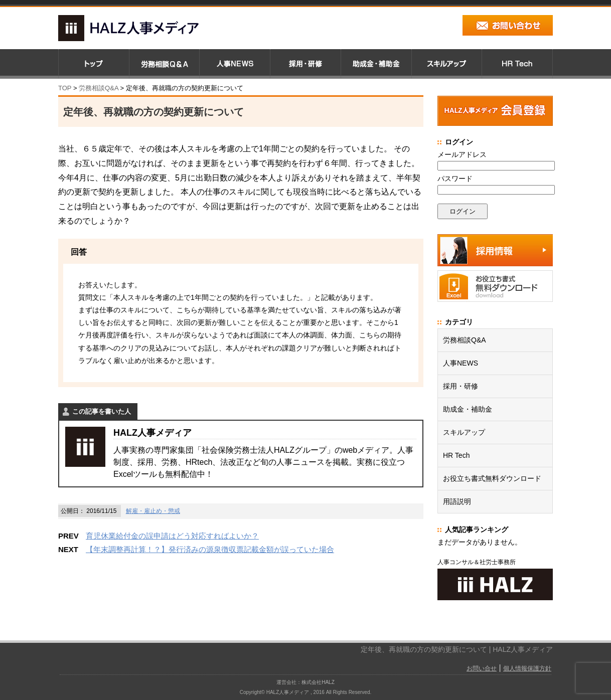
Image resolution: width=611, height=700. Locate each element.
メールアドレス (462, 154)
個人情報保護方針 (527, 668)
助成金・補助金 (468, 409)
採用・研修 (461, 386)
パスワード (455, 179)
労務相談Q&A (99, 88)
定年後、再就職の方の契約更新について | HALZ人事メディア (457, 649)
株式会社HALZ (318, 682)
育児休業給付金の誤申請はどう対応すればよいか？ (172, 536)
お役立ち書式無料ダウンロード (492, 478)
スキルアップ (464, 432)
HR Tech (456, 455)
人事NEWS (461, 363)
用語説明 (457, 501)
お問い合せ (482, 668)
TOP (65, 88)
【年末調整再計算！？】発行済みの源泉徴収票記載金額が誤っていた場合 (210, 549)
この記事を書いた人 (102, 411)
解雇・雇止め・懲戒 (153, 511)
